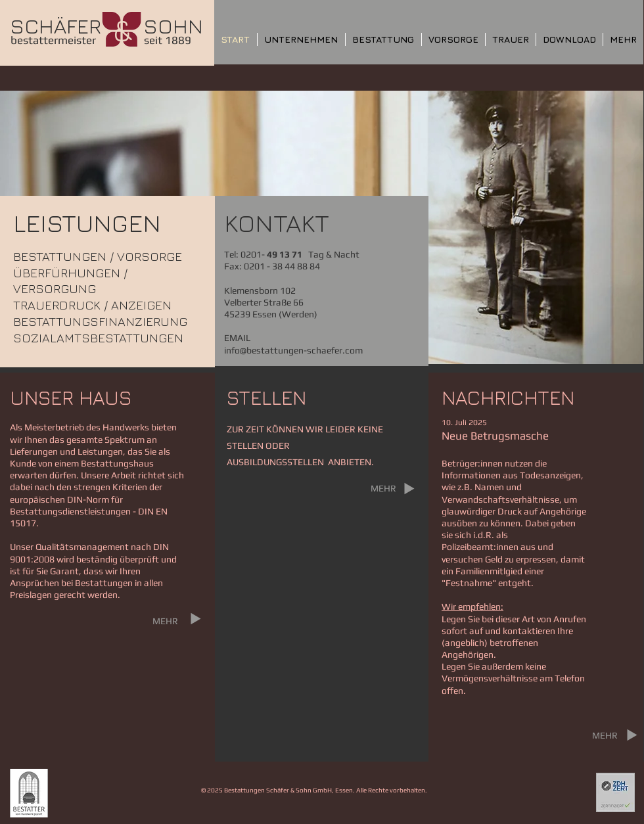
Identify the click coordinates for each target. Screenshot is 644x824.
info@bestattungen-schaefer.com (293, 350)
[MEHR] (165, 621)
